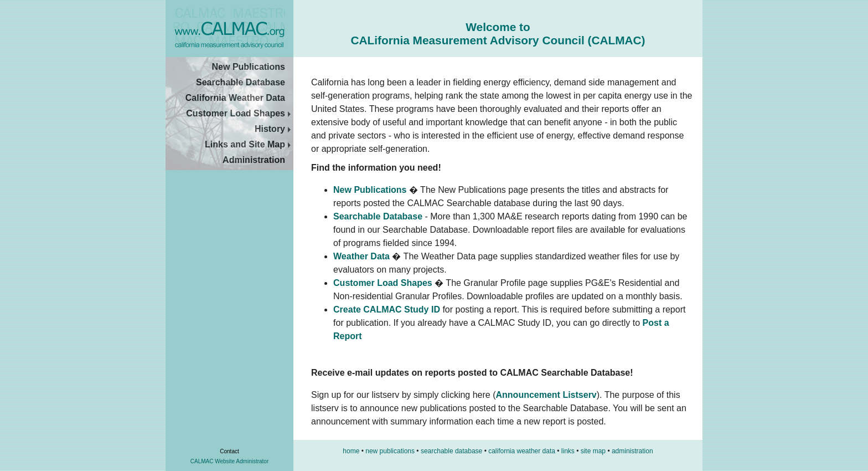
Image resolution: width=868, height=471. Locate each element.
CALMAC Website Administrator (230, 461)
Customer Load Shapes (240, 113)
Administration (254, 160)
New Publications (249, 67)
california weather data (522, 451)
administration (632, 451)
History (274, 129)
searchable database (451, 451)
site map (593, 451)
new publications (390, 451)
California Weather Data (235, 98)
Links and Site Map (249, 144)
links (568, 451)
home (351, 451)
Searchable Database (241, 82)
